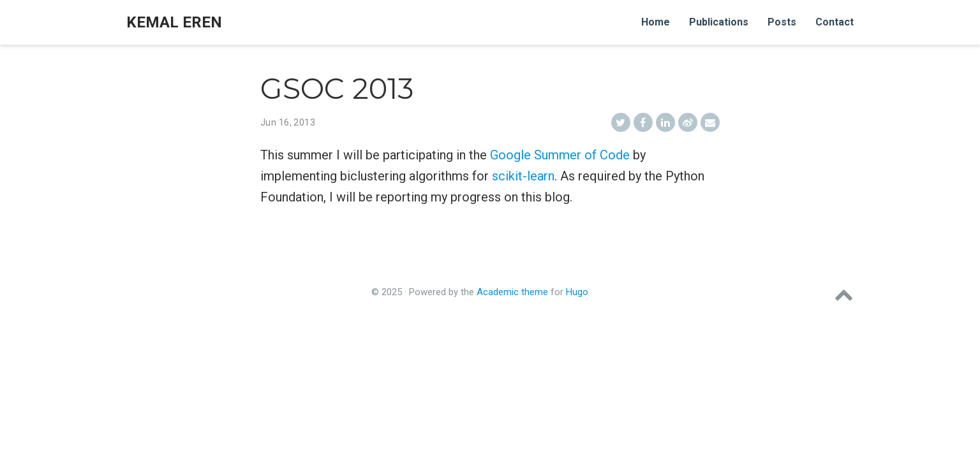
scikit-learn (523, 176)
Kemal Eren (174, 22)
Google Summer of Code (560, 155)
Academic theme (512, 292)
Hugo (577, 292)
